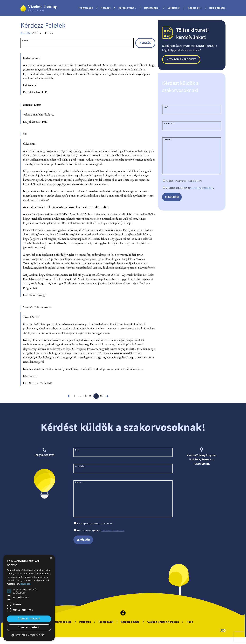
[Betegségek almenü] (159, 8)
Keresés (25, 40)
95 (85, 396)
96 (91, 396)
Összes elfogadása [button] (29, 619)
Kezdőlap (26, 33)
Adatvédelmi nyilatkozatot (202, 195)
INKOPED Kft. (202, 464)
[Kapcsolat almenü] (201, 8)
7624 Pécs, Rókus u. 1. (202, 459)
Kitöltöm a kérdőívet (181, 59)
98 (102, 396)
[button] (29, 635)
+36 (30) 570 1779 (44, 455)
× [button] (51, 558)
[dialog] (29, 598)
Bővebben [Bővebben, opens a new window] (25, 584)
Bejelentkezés (217, 8)
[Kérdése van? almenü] (135, 8)
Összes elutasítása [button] (29, 628)
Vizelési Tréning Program (202, 455)
